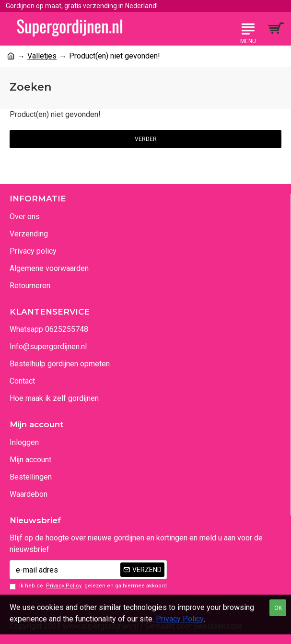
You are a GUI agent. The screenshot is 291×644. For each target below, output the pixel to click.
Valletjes (42, 56)
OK (278, 608)
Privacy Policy (180, 619)
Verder (146, 139)
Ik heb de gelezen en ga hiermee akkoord (88, 586)
